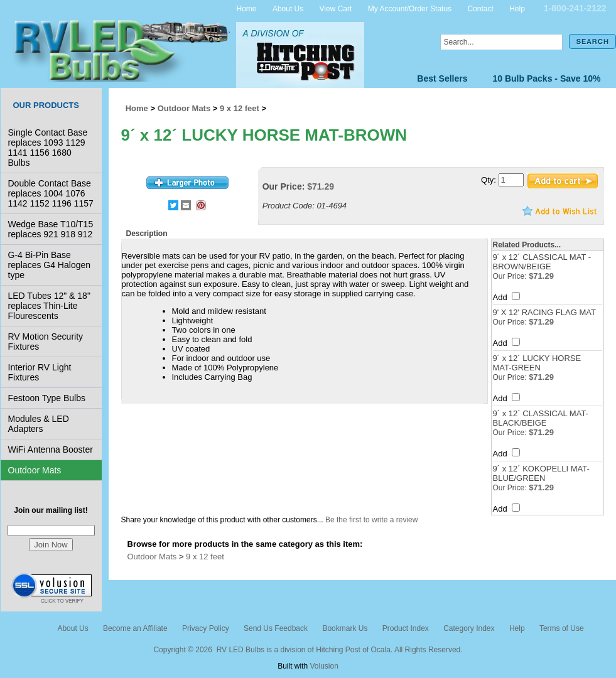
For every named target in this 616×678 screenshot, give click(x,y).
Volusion (324, 666)
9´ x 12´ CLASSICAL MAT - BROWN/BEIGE (542, 262)
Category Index (469, 628)
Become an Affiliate (135, 628)
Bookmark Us (345, 628)
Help (517, 8)
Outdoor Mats (35, 470)
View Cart (336, 8)
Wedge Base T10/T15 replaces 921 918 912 (51, 229)
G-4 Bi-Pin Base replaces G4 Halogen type (50, 265)
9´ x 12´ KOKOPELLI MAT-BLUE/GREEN (541, 473)
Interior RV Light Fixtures (40, 372)
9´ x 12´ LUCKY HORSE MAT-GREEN (537, 363)
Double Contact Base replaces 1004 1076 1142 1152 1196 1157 (51, 193)
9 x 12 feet (240, 108)
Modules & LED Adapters (39, 424)
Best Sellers (442, 78)
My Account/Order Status (410, 8)
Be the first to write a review (371, 520)
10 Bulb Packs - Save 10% (547, 78)
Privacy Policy (206, 628)
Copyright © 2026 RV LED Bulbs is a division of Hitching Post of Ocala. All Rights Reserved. (308, 650)
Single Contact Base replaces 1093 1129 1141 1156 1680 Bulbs (48, 148)
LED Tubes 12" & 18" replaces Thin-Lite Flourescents (49, 306)
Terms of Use (562, 628)
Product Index (406, 628)
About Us (288, 8)
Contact (480, 8)
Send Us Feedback (276, 628)
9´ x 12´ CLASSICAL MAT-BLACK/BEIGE (541, 418)
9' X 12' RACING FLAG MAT (544, 312)
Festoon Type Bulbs (47, 398)
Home (247, 8)
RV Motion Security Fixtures (46, 342)
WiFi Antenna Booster (51, 449)
